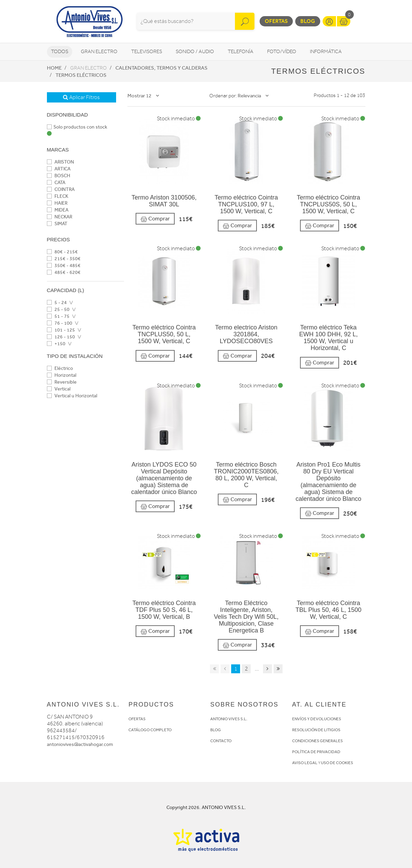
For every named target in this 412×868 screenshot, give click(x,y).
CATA (56, 183)
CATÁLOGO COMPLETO (150, 730)
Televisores (147, 52)
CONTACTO (221, 741)
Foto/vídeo (282, 52)
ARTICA (59, 169)
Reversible (62, 382)
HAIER (57, 203)
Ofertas (276, 21)
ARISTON (60, 162)
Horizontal (62, 375)
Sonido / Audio (195, 52)
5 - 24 (57, 303)
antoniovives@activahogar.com (80, 744)
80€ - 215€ (62, 252)
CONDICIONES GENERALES (317, 741)
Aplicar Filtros (81, 97)
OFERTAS (137, 719)
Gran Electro (99, 52)
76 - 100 (60, 323)
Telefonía (241, 52)
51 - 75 (58, 316)
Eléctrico (60, 368)
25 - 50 (58, 309)
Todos (60, 52)
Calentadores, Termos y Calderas (161, 68)
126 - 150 (61, 337)
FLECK (58, 196)
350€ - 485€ (64, 266)
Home (54, 68)
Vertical (59, 389)
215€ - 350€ (64, 259)
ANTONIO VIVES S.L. (229, 719)
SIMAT (57, 224)
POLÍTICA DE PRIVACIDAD (316, 752)
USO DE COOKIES (337, 763)
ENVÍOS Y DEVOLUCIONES (317, 719)
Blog (308, 21)
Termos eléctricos (81, 75)
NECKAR (60, 217)
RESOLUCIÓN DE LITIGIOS (316, 730)
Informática (326, 52)
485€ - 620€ (64, 272)
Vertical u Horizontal (72, 396)
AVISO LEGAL (305, 763)
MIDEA (58, 210)
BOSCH (59, 176)
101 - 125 (61, 330)
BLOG (216, 730)
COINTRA (61, 189)
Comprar (155, 219)
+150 (56, 344)
